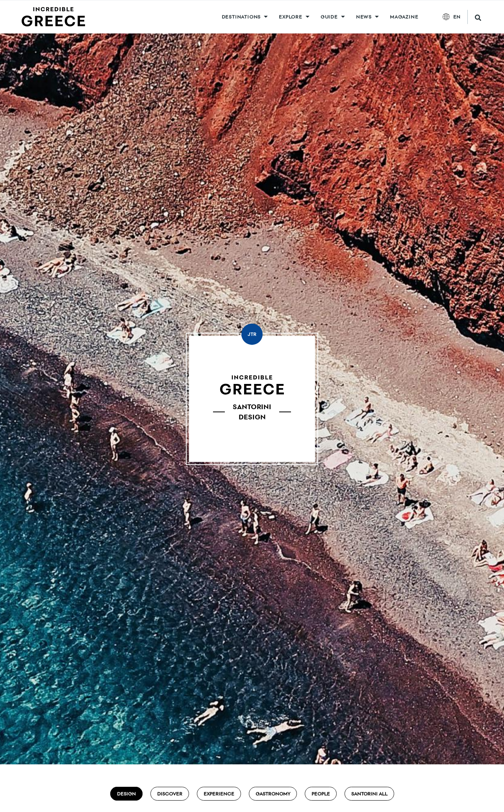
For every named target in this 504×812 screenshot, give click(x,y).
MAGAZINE (404, 17)
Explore (291, 17)
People (321, 794)
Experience (219, 794)
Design (126, 794)
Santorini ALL (369, 794)
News (364, 17)
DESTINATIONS (241, 17)
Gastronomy (273, 794)
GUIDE (329, 17)
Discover (170, 794)
